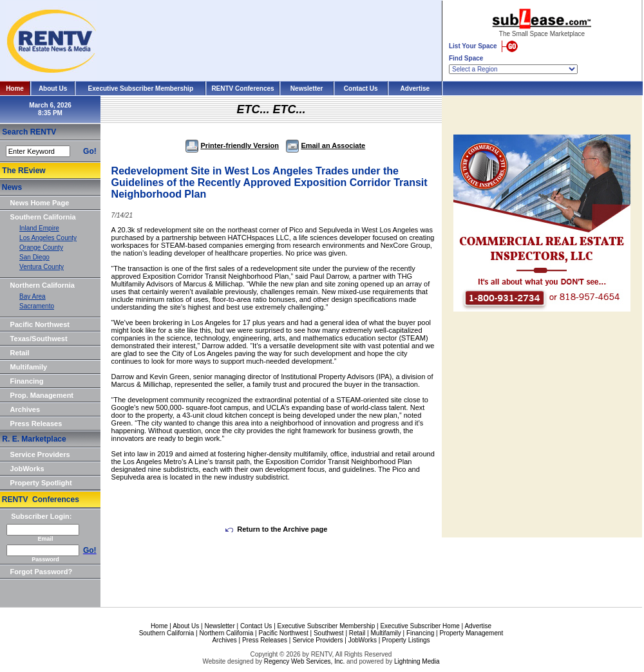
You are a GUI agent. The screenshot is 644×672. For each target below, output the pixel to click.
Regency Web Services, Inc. (304, 661)
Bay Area (33, 296)
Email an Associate (326, 145)
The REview (24, 171)
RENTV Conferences (242, 89)
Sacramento (37, 306)
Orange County (41, 247)
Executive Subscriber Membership (141, 89)
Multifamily (29, 367)
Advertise (415, 89)
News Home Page (40, 203)
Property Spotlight (41, 483)
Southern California (43, 217)
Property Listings (406, 640)
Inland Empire (39, 228)
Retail (20, 353)
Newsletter (307, 89)
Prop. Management (42, 395)
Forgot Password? (42, 572)
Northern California (43, 285)
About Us (53, 89)
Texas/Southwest (39, 339)
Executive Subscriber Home (420, 626)
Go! (90, 151)
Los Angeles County (48, 238)
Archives (25, 409)
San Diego (34, 257)
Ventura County (42, 267)
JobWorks (27, 469)
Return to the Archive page (276, 529)
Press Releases (36, 424)
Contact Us (361, 89)
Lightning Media (417, 661)
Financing (27, 381)
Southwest (329, 633)
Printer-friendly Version (232, 145)
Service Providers (40, 454)
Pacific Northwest (40, 324)
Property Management (471, 633)
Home (15, 89)
